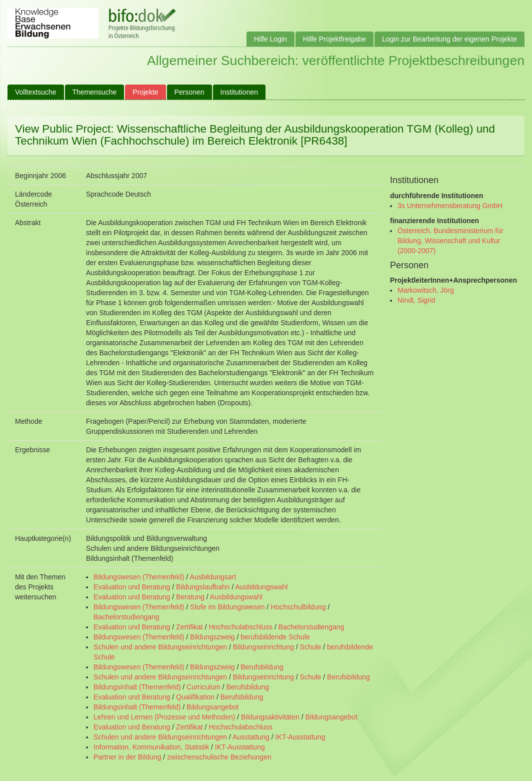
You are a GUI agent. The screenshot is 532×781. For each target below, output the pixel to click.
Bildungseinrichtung (263, 647)
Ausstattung (251, 737)
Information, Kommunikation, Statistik (151, 747)
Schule (311, 647)
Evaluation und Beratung (132, 587)
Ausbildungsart (213, 577)
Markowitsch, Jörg (426, 290)
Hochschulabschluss (240, 627)
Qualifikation (195, 697)
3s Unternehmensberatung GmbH (450, 206)
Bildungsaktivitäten (270, 717)
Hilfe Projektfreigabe (334, 39)
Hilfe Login (270, 39)
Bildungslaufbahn (203, 587)
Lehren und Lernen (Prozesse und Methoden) (164, 717)
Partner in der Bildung (127, 757)
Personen (189, 92)
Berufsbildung (262, 667)
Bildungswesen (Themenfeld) (139, 577)
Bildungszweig (212, 637)
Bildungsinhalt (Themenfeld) (137, 687)
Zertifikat (189, 627)
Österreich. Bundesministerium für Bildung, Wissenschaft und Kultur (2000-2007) (450, 241)
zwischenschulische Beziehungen (219, 757)
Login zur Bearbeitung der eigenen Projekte (449, 39)
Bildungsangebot (212, 707)
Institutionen (239, 92)
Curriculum (203, 687)
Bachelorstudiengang (126, 617)
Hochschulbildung (298, 607)
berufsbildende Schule (275, 637)
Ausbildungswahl (261, 587)
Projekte (145, 92)
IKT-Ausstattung (300, 737)
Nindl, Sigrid (416, 300)
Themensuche (95, 92)
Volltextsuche (36, 92)
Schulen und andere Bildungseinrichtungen (160, 647)
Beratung (190, 597)
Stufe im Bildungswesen (227, 607)
